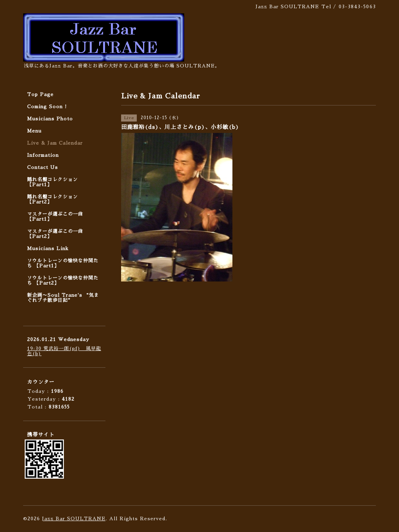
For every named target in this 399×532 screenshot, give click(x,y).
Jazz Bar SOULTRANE (74, 519)
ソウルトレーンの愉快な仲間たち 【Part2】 (63, 281)
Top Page (40, 94)
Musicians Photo (50, 119)
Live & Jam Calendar (55, 143)
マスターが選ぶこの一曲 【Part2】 (55, 234)
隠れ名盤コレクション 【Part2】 (53, 199)
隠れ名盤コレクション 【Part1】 (53, 182)
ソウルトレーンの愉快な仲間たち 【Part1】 (63, 263)
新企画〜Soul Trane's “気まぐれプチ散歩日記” (63, 298)
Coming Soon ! (47, 107)
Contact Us (43, 167)
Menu (34, 131)
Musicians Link (48, 249)
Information (43, 155)
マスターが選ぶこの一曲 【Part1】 (55, 217)
